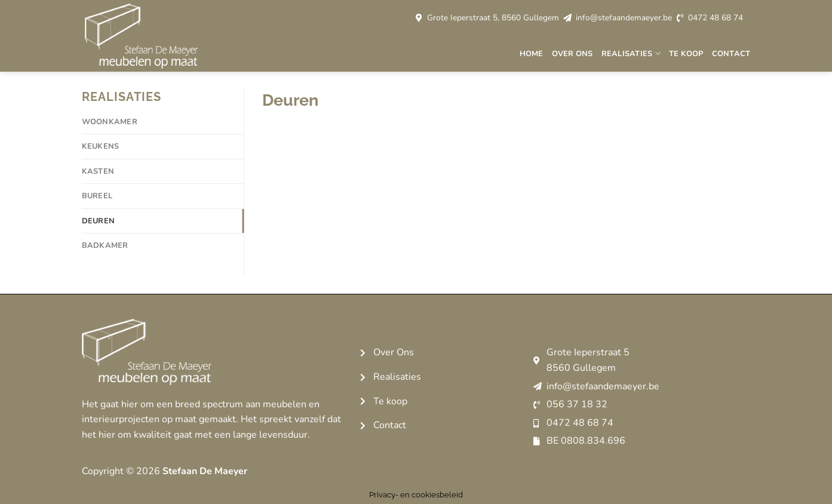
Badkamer (105, 245)
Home (532, 54)
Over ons (572, 54)
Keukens (101, 146)
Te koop (686, 54)
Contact (731, 54)
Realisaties (631, 53)
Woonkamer (110, 122)
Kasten (98, 171)
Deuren (99, 221)
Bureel (97, 196)
